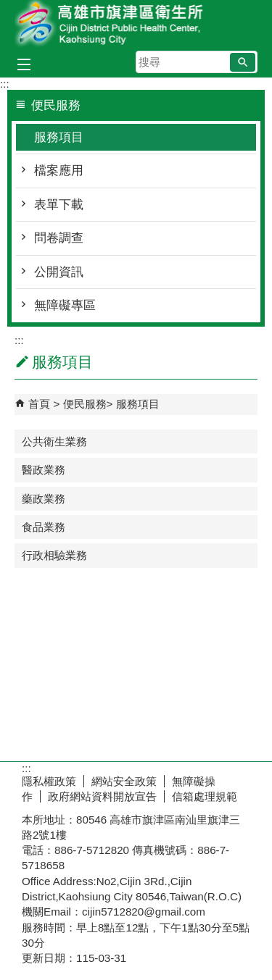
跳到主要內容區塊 (8, 8)
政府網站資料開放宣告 (102, 796)
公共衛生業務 (54, 441)
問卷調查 (59, 238)
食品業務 (44, 527)
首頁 (39, 404)
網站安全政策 (124, 781)
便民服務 (85, 404)
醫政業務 (44, 470)
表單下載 (59, 205)
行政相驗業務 (54, 555)
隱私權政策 (49, 781)
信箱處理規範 (205, 796)
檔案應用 (59, 171)
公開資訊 (59, 272)
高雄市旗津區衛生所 (136, 24)
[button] (243, 62)
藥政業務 (44, 499)
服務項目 (59, 137)
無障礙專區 (65, 305)
